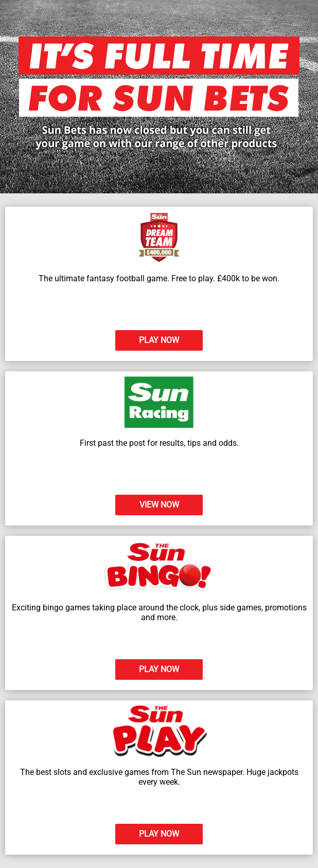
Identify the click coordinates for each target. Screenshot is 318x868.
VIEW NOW (159, 505)
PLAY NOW (159, 340)
